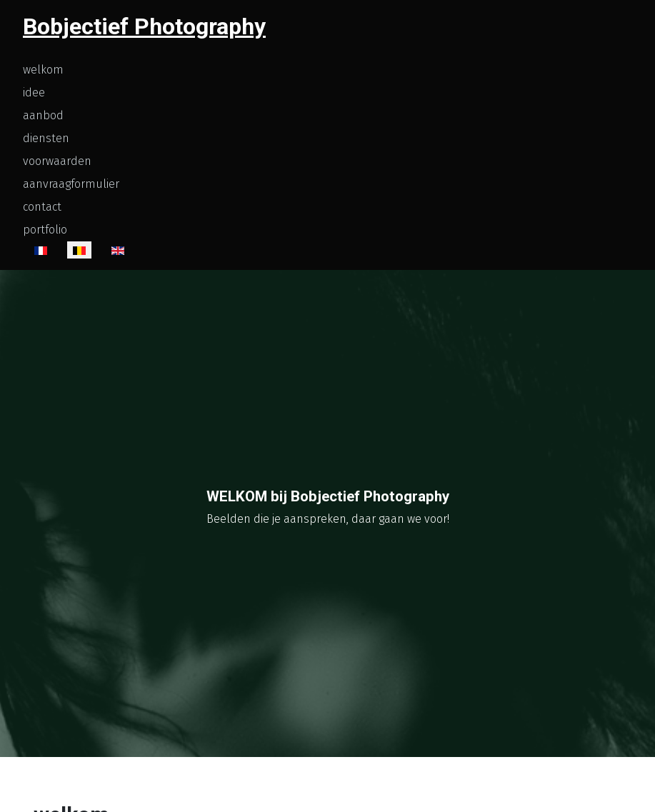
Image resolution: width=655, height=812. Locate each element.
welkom (43, 70)
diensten (46, 138)
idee (34, 92)
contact (42, 207)
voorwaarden (57, 161)
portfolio (45, 230)
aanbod (43, 115)
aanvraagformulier (71, 184)
